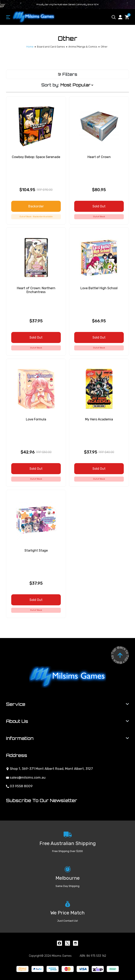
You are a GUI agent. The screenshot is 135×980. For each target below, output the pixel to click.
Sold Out (99, 206)
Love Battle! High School (99, 288)
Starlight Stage (36, 550)
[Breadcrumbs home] (30, 47)
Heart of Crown (99, 157)
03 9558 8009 (19, 786)
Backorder (36, 206)
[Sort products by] (77, 85)
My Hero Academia (99, 419)
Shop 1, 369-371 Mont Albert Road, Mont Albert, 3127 (49, 769)
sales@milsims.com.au (26, 777)
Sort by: (50, 85)
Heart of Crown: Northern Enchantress (36, 290)
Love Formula (36, 419)
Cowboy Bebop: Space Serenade (36, 157)
